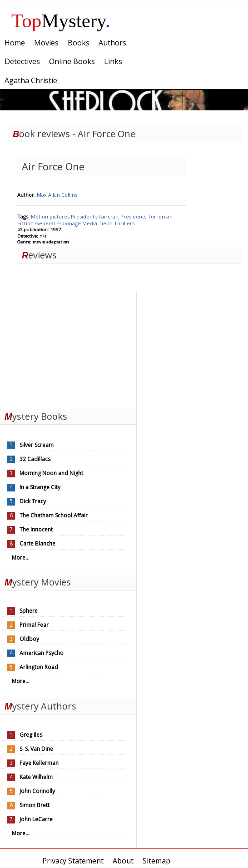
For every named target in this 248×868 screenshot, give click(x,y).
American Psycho (42, 653)
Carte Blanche (37, 543)
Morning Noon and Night (51, 473)
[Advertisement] (68, 347)
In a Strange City (40, 487)
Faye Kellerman (39, 763)
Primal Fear (34, 625)
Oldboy (29, 639)
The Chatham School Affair (54, 515)
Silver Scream (37, 445)
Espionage (69, 223)
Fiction (26, 223)
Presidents (134, 216)
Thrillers (124, 223)
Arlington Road (39, 667)
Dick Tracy (33, 501)
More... (21, 558)
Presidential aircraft (96, 216)
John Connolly (37, 791)
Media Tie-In (98, 223)
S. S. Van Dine (36, 749)
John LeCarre (36, 819)
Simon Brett (35, 805)
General (46, 223)
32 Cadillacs (35, 459)
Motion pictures (51, 216)
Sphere (29, 611)
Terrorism (160, 216)
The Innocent (36, 529)
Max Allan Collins (57, 195)
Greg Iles (31, 735)
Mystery (61, 21)
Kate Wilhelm (36, 777)
